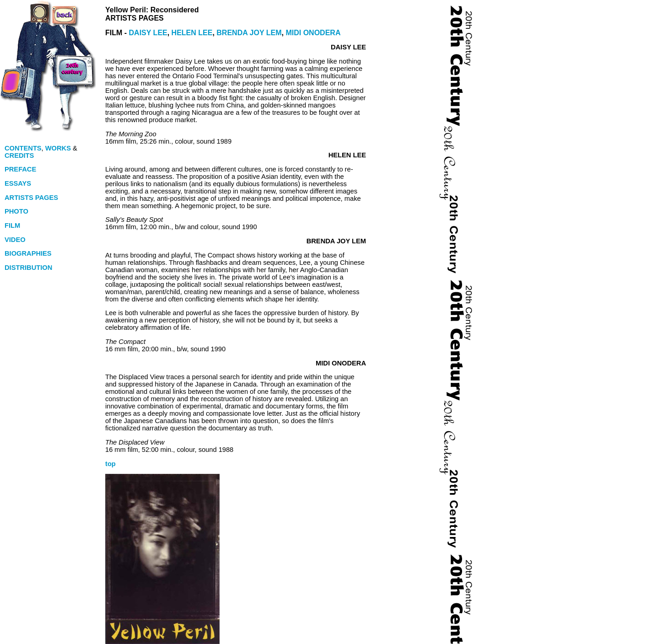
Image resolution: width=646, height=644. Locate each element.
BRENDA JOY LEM (249, 33)
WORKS (58, 148)
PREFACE (20, 169)
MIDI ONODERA (313, 33)
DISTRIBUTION (28, 268)
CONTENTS (23, 148)
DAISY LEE (148, 33)
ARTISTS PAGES (31, 198)
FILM (13, 225)
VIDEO (15, 240)
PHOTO (16, 211)
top (110, 464)
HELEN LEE (192, 33)
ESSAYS (18, 183)
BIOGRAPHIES (29, 253)
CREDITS (19, 156)
